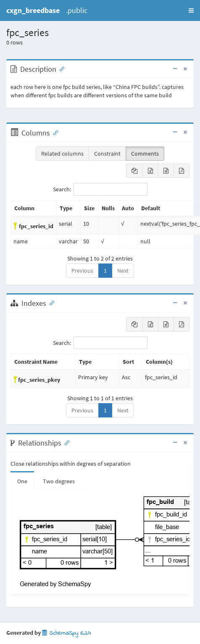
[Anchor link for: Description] (60, 68)
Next (123, 271)
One (22, 481)
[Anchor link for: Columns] (54, 132)
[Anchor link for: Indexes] (50, 302)
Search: (100, 189)
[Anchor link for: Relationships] (65, 442)
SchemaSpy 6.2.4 (66, 633)
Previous (82, 271)
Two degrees (59, 481)
